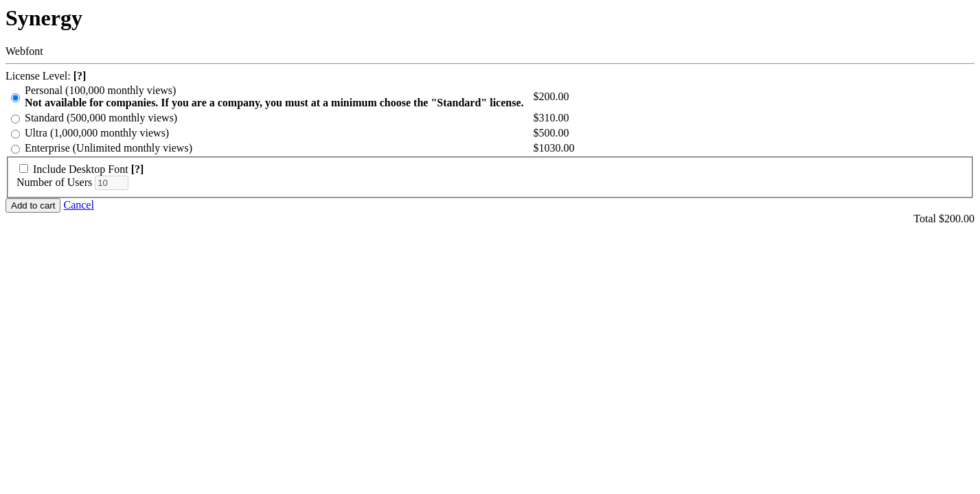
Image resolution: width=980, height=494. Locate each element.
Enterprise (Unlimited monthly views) (109, 148)
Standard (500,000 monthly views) (101, 118)
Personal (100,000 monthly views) (274, 97)
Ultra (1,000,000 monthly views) (97, 133)
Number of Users (54, 182)
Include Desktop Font (81, 169)
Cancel (78, 205)
